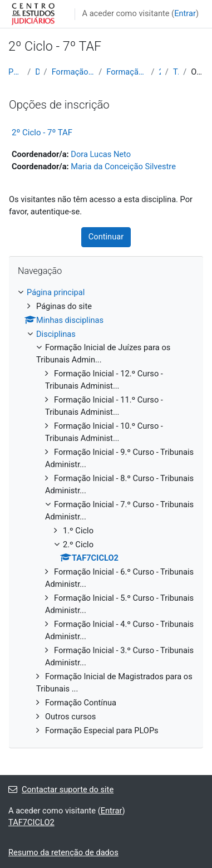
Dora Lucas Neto (101, 154)
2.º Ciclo (160, 72)
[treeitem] (106, 512)
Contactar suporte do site (61, 789)
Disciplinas (37, 72)
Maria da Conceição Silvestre (123, 166)
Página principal (16, 72)
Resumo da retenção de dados (63, 852)
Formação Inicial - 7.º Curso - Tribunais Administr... (126, 72)
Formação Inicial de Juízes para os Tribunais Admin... (73, 72)
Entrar (185, 13)
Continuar (106, 237)
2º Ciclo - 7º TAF (42, 133)
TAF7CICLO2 (176, 72)
